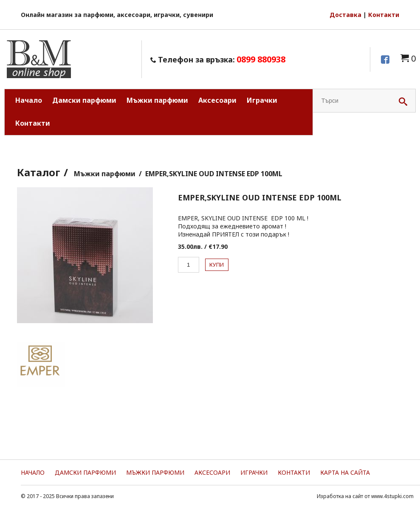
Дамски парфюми (84, 100)
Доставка (345, 15)
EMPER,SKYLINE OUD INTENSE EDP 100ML (214, 174)
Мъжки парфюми (157, 100)
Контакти (384, 15)
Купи (217, 265)
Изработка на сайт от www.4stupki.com (365, 496)
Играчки (262, 100)
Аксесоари (217, 100)
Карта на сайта (345, 472)
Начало (29, 100)
